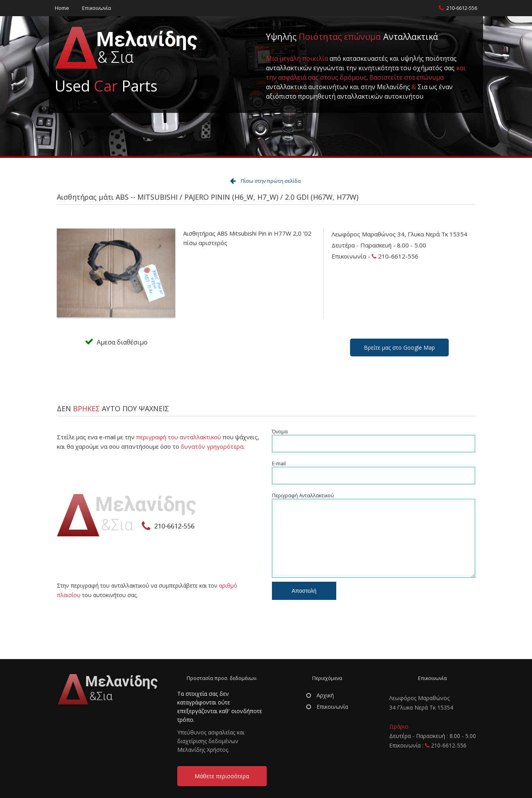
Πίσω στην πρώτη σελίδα (271, 181)
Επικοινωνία (96, 8)
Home (62, 8)
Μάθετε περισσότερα (222, 776)
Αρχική (320, 695)
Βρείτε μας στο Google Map (399, 347)
